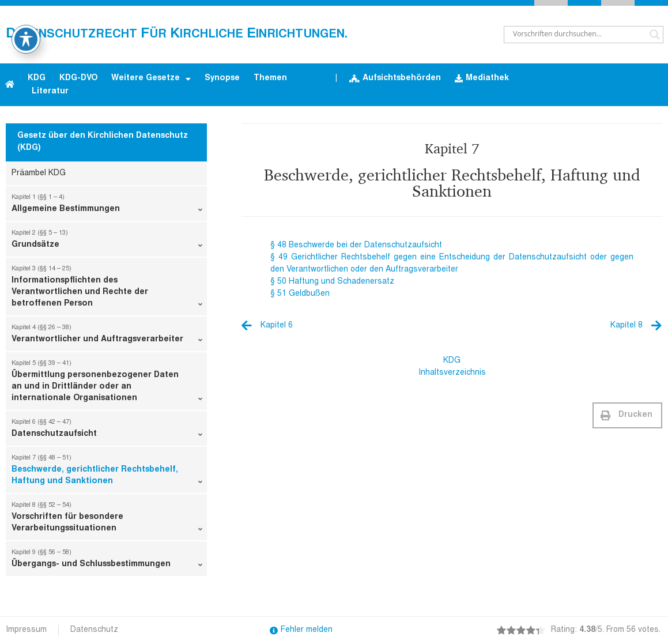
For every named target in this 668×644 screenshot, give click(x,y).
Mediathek (482, 79)
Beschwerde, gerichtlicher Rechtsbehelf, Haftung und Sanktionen (107, 472)
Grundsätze (107, 242)
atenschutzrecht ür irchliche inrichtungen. (177, 35)
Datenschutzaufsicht (107, 431)
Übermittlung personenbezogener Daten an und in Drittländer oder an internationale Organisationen (107, 383)
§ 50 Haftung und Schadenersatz (332, 282)
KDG (37, 78)
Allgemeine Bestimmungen (107, 206)
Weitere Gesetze (151, 79)
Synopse (222, 78)
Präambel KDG (39, 174)
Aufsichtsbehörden (395, 79)
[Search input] (578, 35)
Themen (270, 78)
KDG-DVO (78, 78)
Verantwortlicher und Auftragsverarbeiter (107, 336)
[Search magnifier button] (655, 35)
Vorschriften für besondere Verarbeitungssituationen (107, 519)
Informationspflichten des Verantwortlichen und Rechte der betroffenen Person (107, 289)
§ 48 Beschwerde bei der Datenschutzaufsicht (356, 246)
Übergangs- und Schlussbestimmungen (107, 561)
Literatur (50, 92)
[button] (627, 415)
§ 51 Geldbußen (300, 294)
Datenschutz (94, 630)
